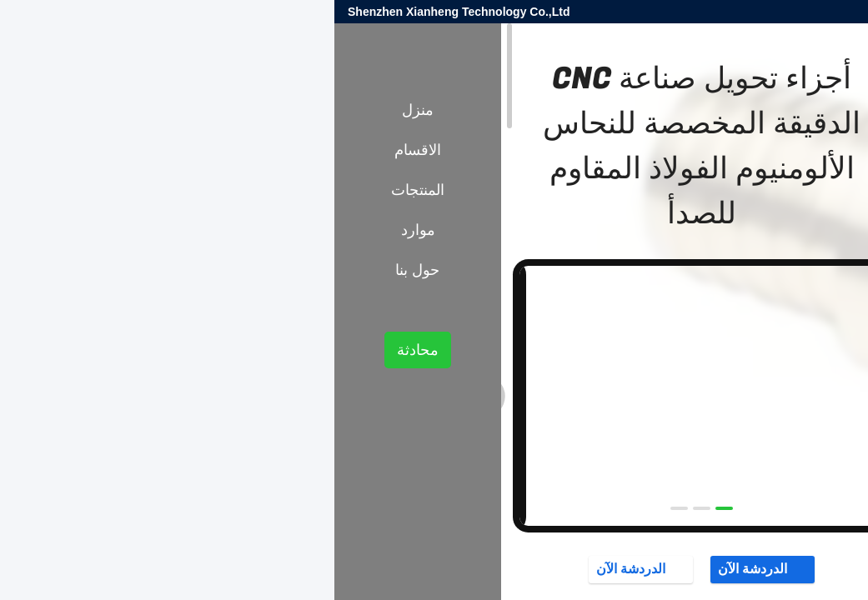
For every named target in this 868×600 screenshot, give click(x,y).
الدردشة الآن (428, 569)
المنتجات (764, 301)
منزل (83, 110)
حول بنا (83, 270)
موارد (84, 230)
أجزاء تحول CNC (691, 301)
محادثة (83, 350)
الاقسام (83, 150)
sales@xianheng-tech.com (653, 12)
